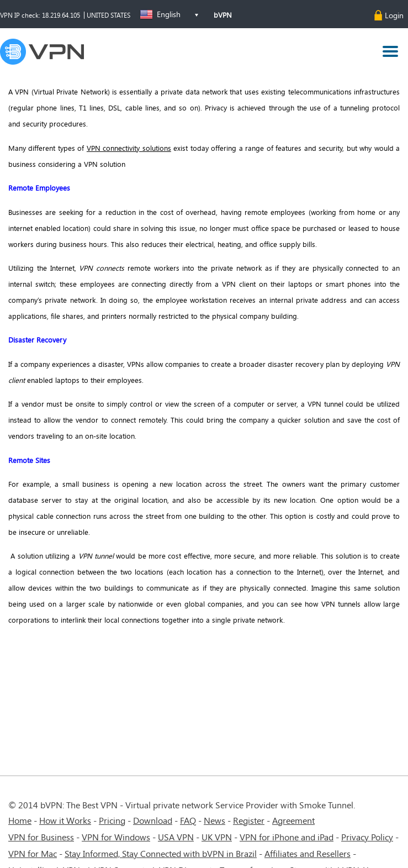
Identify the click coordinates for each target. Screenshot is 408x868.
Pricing (112, 820)
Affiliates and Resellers (308, 853)
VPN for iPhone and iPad (287, 837)
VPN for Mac (33, 853)
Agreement (293, 820)
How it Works (65, 820)
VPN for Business (41, 837)
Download (153, 820)
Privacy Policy (367, 837)
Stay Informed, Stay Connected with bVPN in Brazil (161, 853)
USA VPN (176, 837)
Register (249, 820)
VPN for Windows (116, 837)
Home (20, 820)
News (214, 820)
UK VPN (217, 837)
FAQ (188, 820)
